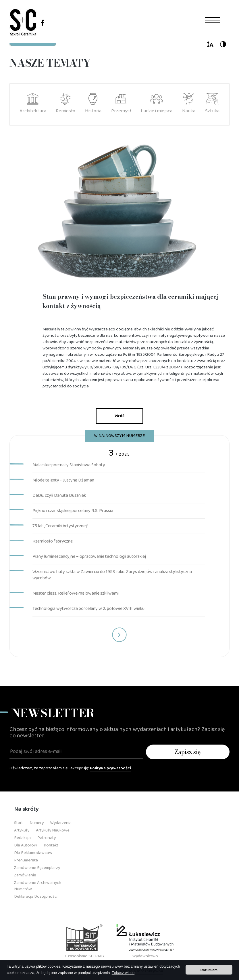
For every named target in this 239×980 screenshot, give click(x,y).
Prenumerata (26, 860)
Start (19, 823)
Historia (93, 104)
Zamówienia (25, 875)
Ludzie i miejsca (157, 104)
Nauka (189, 104)
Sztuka (212, 104)
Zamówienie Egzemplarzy (37, 868)
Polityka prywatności (110, 768)
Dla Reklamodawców (33, 853)
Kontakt (51, 845)
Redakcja (22, 838)
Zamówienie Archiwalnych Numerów (38, 886)
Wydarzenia (61, 823)
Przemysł (121, 104)
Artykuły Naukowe (53, 830)
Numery (37, 823)
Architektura (33, 104)
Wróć (119, 416)
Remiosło (65, 104)
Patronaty (47, 838)
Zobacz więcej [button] (124, 973)
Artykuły (22, 830)
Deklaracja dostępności (36, 897)
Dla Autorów (26, 845)
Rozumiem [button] (209, 970)
